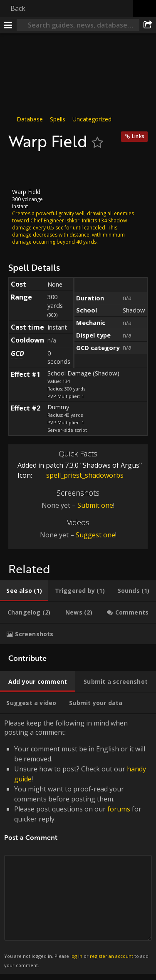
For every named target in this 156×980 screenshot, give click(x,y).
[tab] (24, 591)
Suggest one (95, 535)
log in (76, 956)
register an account (111, 956)
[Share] (148, 25)
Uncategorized (92, 119)
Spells (58, 119)
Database (30, 119)
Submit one (95, 505)
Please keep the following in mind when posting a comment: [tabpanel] (78, 844)
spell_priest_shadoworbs (79, 475)
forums (119, 809)
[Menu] (8, 25)
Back (18, 8)
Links (138, 136)
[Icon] (22, 169)
